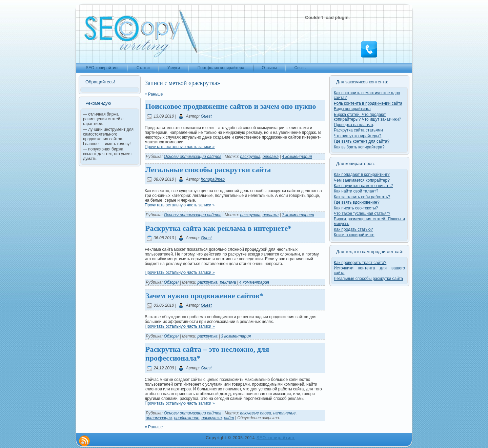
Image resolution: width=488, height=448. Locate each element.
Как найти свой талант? (356, 191)
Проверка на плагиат (353, 125)
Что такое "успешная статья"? (362, 213)
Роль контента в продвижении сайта (368, 103)
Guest (206, 116)
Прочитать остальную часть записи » (180, 147)
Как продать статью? (353, 229)
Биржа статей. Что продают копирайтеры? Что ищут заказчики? (367, 117)
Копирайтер (213, 180)
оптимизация (159, 418)
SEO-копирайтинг (276, 438)
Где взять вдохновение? (357, 202)
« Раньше (154, 94)
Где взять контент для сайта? (362, 141)
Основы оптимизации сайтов (192, 157)
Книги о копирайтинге (354, 235)
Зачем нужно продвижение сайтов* (204, 296)
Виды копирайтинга (352, 109)
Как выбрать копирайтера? (359, 147)
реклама (271, 157)
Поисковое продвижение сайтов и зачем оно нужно (231, 106)
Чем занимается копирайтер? (362, 180)
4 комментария (297, 157)
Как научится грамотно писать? (363, 186)
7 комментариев (298, 215)
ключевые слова (255, 413)
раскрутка (250, 157)
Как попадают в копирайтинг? (362, 175)
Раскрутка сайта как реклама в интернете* (218, 228)
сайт (229, 418)
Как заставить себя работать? (362, 197)
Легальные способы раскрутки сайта (208, 170)
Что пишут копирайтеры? (358, 136)
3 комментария (236, 336)
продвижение (187, 418)
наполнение (284, 413)
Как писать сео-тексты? (356, 208)
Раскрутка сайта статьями (358, 130)
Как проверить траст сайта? (360, 263)
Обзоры (171, 282)
